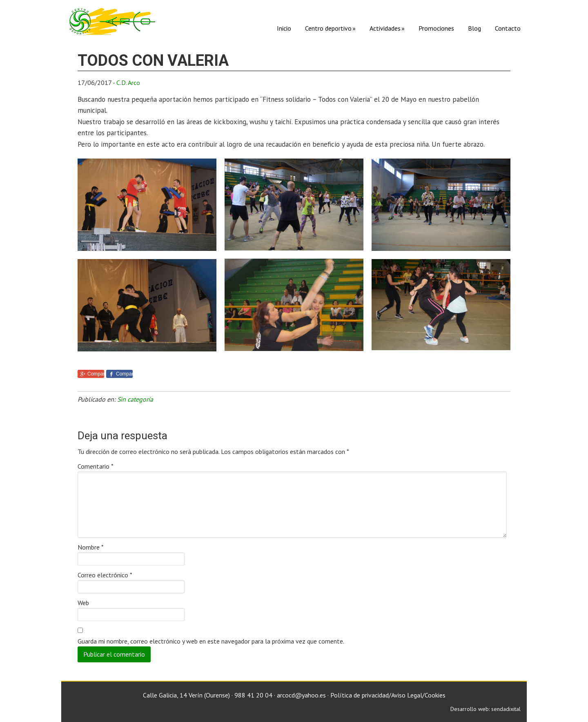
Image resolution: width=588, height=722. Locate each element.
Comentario (96, 466)
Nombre (91, 547)
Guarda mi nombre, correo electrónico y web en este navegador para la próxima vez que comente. (211, 641)
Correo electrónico (105, 575)
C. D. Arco (112, 21)
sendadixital (506, 709)
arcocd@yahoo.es (301, 695)
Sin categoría (135, 399)
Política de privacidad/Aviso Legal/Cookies (388, 695)
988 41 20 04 (253, 695)
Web (83, 603)
